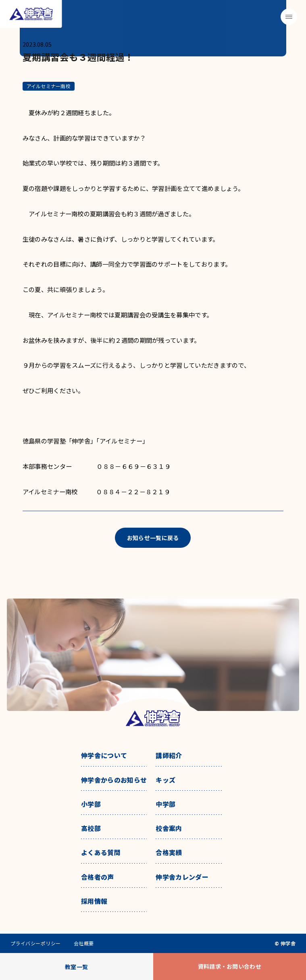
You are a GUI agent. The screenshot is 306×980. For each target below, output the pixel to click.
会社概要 (84, 943)
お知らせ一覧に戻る (153, 538)
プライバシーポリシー (36, 943)
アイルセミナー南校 (49, 86)
